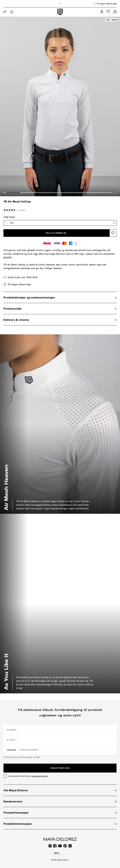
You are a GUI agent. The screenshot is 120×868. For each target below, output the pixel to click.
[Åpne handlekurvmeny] (115, 12)
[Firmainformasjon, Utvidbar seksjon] (60, 813)
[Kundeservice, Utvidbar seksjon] (60, 801)
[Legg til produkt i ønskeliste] (113, 233)
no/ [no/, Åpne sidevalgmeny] (57, 853)
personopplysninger (40, 776)
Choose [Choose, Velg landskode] (11, 750)
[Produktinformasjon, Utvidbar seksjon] (60, 824)
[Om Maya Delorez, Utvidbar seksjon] (60, 790)
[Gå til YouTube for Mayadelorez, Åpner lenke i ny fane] (60, 846)
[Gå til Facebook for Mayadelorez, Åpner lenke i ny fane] (55, 846)
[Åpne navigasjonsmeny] (5, 12)
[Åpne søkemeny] (12, 12)
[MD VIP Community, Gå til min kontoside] (102, 11)
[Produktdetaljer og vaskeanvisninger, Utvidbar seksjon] (60, 297)
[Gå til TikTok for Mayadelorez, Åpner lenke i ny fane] (70, 846)
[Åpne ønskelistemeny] (108, 11)
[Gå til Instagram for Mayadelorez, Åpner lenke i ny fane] (50, 846)
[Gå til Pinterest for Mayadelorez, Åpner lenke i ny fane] (65, 846)
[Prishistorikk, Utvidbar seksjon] (60, 309)
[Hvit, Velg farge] (60, 223)
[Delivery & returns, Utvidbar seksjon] (60, 320)
